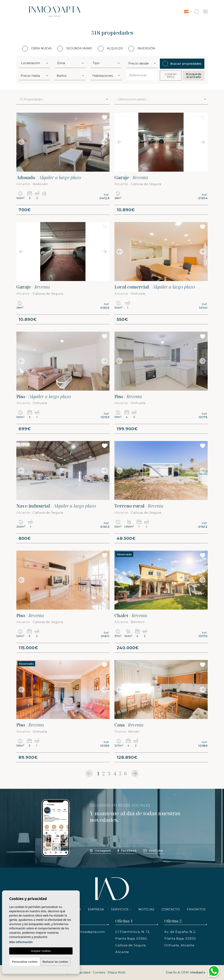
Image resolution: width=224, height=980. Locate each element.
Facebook (127, 851)
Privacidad (82, 972)
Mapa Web (117, 972)
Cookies (99, 972)
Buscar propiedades (182, 64)
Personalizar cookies (25, 962)
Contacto (171, 909)
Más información (21, 942)
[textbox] (35, 63)
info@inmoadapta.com (86, 932)
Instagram (100, 851)
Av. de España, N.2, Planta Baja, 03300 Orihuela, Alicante (180, 938)
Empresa (96, 909)
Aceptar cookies (41, 951)
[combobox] (34, 63)
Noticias (146, 909)
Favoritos (196, 909)
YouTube (153, 851)
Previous (20, 142)
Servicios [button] (120, 909)
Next (105, 142)
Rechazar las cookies (55, 962)
